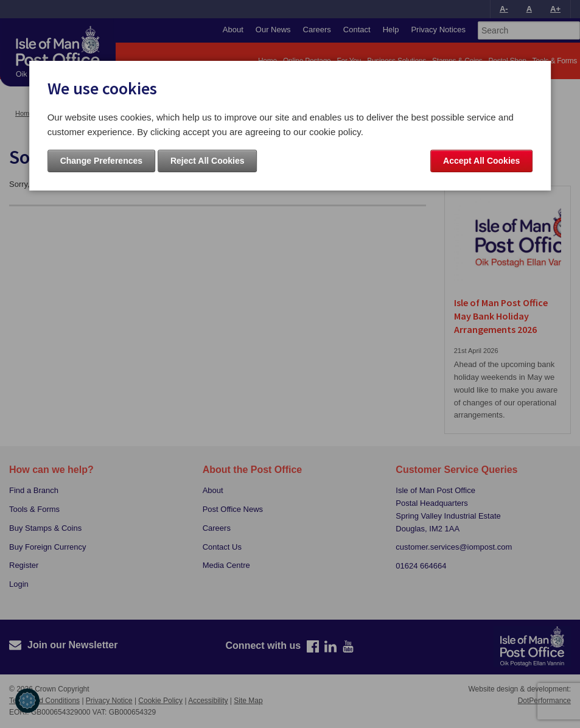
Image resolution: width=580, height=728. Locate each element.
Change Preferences (101, 161)
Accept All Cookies (481, 161)
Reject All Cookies (208, 161)
